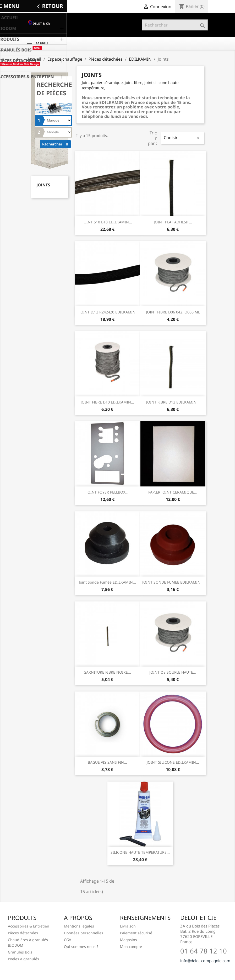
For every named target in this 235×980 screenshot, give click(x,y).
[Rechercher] (175, 25)
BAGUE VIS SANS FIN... (107, 762)
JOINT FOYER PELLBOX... (107, 492)
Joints (43, 185)
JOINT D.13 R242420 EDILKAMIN (107, 312)
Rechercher (56, 144)
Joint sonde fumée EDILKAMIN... (107, 582)
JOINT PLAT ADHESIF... (173, 222)
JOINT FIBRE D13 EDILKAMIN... (173, 402)
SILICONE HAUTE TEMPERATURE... (140, 852)
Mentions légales (79, 926)
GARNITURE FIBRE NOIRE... (107, 672)
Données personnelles (84, 933)
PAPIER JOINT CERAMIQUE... (173, 492)
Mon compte (131, 947)
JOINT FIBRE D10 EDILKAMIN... (107, 402)
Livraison (128, 926)
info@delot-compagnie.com (205, 961)
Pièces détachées (23, 933)
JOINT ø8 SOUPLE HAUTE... (173, 672)
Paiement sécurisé (136, 933)
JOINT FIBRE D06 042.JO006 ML (173, 312)
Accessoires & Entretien (29, 926)
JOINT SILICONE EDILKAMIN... (173, 762)
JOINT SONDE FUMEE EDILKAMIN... (173, 582)
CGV (67, 940)
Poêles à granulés (23, 959)
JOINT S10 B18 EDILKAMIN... (107, 222)
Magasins (129, 940)
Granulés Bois (20, 952)
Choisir (182, 138)
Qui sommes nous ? (81, 947)
